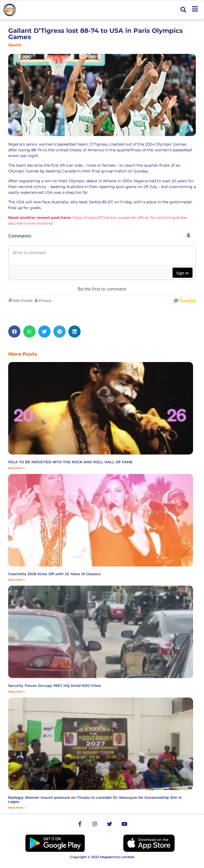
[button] (183, 10)
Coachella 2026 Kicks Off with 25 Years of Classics (54, 574)
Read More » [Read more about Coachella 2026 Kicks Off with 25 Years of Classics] (17, 580)
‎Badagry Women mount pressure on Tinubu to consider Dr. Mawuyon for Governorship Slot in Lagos (95, 800)
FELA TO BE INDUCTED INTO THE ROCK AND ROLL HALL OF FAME (70, 462)
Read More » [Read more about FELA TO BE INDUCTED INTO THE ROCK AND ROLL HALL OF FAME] (17, 468)
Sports (15, 45)
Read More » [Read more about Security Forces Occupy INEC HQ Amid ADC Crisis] (17, 692)
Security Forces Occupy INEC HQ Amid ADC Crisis (55, 685)
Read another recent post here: (40, 218)
